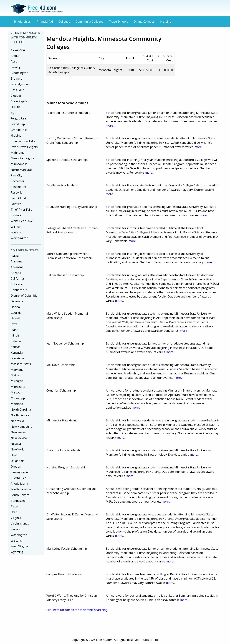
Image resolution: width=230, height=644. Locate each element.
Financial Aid (45, 22)
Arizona (16, 273)
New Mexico (19, 438)
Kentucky (17, 353)
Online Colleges (144, 22)
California (17, 278)
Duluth (15, 107)
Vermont (17, 529)
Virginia (16, 215)
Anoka (15, 56)
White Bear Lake (22, 221)
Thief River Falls (21, 210)
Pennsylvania (20, 472)
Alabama (17, 261)
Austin (15, 61)
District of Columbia (24, 296)
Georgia (16, 313)
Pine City (17, 175)
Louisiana (17, 358)
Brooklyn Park (20, 84)
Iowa (14, 324)
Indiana (16, 341)
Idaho (15, 330)
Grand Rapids (20, 124)
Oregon (16, 466)
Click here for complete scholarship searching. (77, 610)
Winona (16, 232)
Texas (15, 506)
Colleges (64, 22)
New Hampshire (22, 427)
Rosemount (18, 187)
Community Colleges (89, 22)
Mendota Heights (22, 158)
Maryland (17, 370)
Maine (15, 375)
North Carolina (21, 410)
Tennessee (18, 501)
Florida (15, 307)
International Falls (23, 141)
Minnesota (18, 387)
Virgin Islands (20, 523)
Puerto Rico (18, 478)
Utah (14, 512)
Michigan (17, 381)
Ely (13, 113)
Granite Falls (19, 130)
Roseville (17, 192)
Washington (19, 535)
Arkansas (17, 267)
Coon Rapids (19, 101)
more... (110, 126)
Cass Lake (17, 90)
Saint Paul (17, 204)
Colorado (17, 284)
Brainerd (17, 79)
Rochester (17, 181)
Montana (17, 404)
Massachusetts (21, 364)
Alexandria (18, 50)
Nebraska (17, 421)
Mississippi (18, 398)
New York (17, 449)
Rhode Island (19, 484)
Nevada (16, 444)
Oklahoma (18, 461)
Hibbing (16, 135)
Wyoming (17, 552)
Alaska (15, 256)
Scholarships (22, 22)
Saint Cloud (18, 198)
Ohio (14, 455)
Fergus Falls (19, 118)
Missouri (17, 392)
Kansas (16, 347)
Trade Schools (118, 22)
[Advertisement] (111, 87)
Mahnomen (18, 153)
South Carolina (21, 489)
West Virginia (20, 546)
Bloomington (20, 73)
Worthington (19, 238)
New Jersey (18, 432)
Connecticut (19, 290)
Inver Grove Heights (24, 147)
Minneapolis (19, 164)
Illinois (15, 335)
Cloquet (16, 96)
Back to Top (151, 640)
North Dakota (20, 415)
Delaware (17, 301)
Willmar (16, 227)
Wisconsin (17, 541)
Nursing (166, 22)
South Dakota (20, 495)
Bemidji (16, 67)
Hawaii (15, 318)
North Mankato (21, 170)
